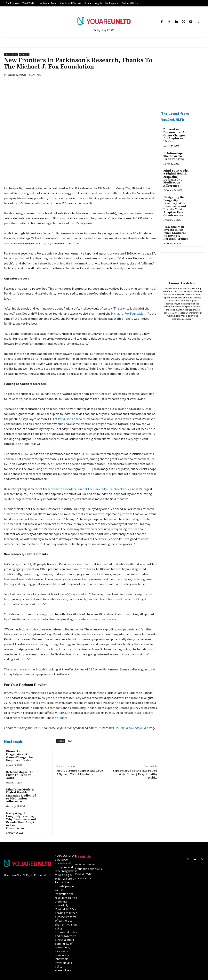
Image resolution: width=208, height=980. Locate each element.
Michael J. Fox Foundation (128, 313)
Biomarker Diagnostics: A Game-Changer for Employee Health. (20, 756)
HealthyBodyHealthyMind (131, 728)
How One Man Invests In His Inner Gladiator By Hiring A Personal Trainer (176, 233)
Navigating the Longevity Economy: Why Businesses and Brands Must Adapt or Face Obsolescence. (21, 821)
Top (70, 741)
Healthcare (11, 55)
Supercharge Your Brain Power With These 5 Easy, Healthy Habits (135, 774)
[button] (199, 22)
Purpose (24, 55)
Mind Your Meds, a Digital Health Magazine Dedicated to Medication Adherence (21, 796)
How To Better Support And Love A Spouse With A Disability (80, 773)
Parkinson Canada (70, 419)
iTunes (63, 718)
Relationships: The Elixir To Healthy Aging (20, 775)
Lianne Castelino (17, 75)
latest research (20, 669)
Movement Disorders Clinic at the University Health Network (89, 489)
